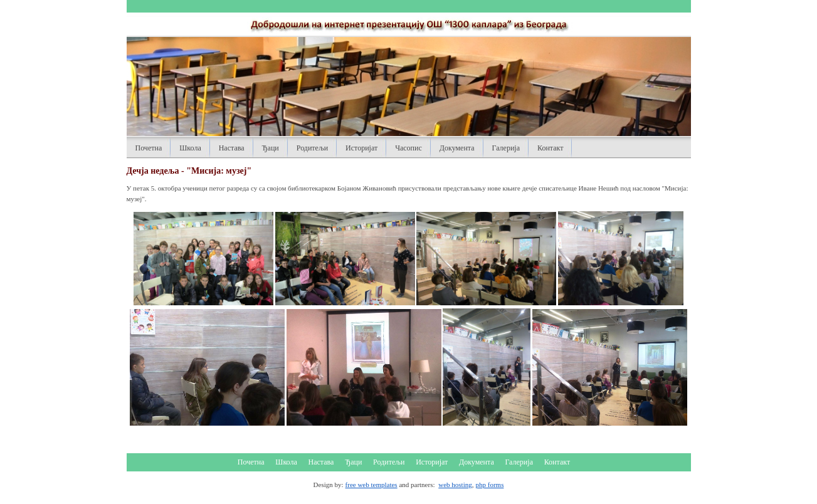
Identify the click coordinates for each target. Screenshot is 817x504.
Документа (457, 148)
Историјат (361, 148)
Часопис (408, 148)
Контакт (550, 148)
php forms (490, 485)
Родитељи (312, 148)
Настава (232, 148)
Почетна (149, 148)
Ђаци (271, 148)
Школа (190, 148)
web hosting (455, 485)
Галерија (506, 148)
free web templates (372, 485)
